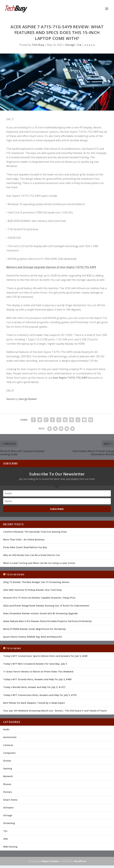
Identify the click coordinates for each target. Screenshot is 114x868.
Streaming (9, 823)
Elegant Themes (50, 861)
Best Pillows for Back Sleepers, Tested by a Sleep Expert (34, 703)
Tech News (14, 648)
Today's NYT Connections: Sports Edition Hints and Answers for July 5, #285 (45, 656)
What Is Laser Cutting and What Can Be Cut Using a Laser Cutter (39, 563)
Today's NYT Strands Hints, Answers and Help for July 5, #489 (37, 679)
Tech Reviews (15, 574)
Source (10, 399)
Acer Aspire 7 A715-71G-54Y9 (70, 378)
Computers (9, 753)
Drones (7, 761)
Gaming (8, 768)
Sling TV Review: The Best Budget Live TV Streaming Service (36, 582)
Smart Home (10, 800)
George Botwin (28, 399)
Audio (6, 729)
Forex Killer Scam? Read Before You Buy (25, 547)
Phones (7, 784)
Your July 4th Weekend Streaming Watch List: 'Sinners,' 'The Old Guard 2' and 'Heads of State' (55, 711)
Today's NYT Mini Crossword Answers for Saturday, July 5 (35, 664)
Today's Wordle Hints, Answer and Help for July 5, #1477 (34, 687)
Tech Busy (38, 45)
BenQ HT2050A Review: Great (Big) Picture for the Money (35, 629)
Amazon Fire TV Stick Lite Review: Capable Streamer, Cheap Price (39, 598)
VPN (5, 839)
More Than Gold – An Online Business (24, 540)
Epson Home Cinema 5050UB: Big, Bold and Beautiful (33, 637)
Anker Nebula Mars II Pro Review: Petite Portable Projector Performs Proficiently (47, 621)
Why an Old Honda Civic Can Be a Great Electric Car (32, 555)
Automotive (10, 737)
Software (8, 808)
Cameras (8, 745)
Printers (8, 792)
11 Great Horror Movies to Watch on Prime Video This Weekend (38, 672)
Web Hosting (10, 847)
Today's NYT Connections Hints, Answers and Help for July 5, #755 (40, 695)
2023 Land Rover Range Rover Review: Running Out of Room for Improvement (46, 606)
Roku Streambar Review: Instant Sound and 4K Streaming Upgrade (40, 613)
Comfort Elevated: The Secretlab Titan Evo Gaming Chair (35, 532)
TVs (5, 831)
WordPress (80, 861)
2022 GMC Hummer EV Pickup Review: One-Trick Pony (33, 590)
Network (8, 776)
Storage (70, 45)
